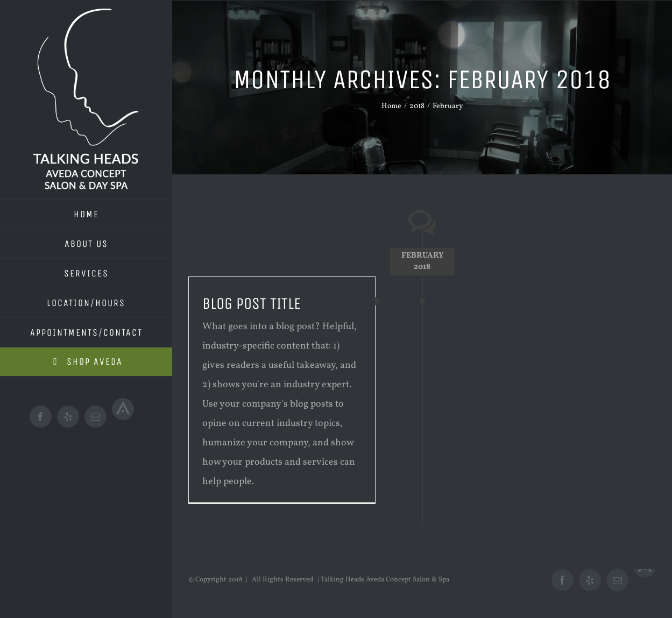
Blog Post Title (252, 303)
